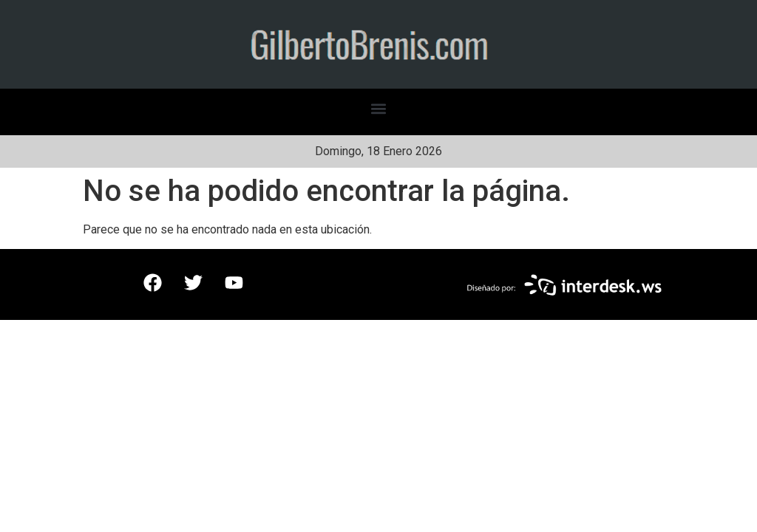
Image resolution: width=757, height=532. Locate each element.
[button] (379, 108)
